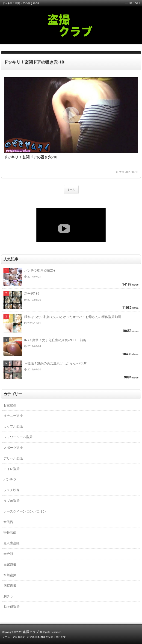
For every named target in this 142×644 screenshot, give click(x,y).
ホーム (71, 190)
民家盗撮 (10, 564)
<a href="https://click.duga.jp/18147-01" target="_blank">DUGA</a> (71, 225)
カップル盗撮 (13, 426)
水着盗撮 (10, 575)
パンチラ (10, 479)
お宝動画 (10, 405)
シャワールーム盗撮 (18, 437)
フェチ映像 (12, 490)
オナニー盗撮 (13, 416)
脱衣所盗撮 (12, 607)
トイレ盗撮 (12, 469)
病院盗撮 (10, 586)
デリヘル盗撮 (13, 458)
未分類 (8, 554)
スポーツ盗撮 (13, 448)
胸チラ (8, 596)
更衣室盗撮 (12, 543)
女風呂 (8, 522)
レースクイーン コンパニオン (25, 511)
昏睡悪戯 (10, 532)
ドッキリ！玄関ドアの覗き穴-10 (34, 62)
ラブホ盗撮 (12, 501)
